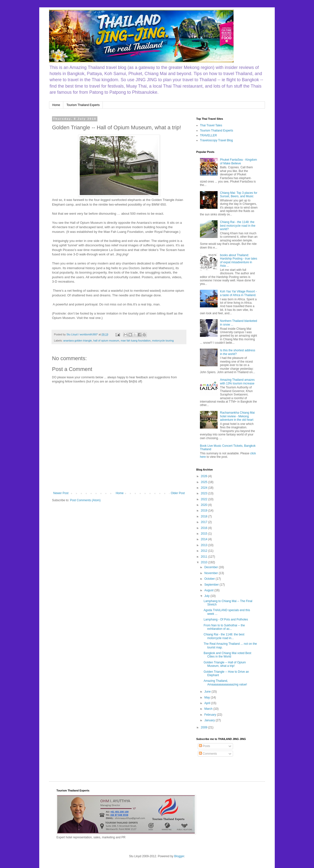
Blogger (179, 856)
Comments (208, 754)
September (212, 585)
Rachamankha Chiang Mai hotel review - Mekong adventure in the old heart (237, 416)
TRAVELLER (208, 135)
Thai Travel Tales (211, 125)
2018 (205, 516)
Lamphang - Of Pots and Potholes (226, 619)
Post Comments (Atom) (85, 500)
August (209, 590)
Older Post (178, 493)
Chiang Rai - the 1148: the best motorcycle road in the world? (238, 226)
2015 (205, 534)
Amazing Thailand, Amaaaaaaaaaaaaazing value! (225, 683)
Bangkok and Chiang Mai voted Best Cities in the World (227, 655)
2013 (205, 545)
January (210, 720)
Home (56, 105)
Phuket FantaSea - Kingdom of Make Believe (239, 161)
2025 (205, 482)
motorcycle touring (163, 341)
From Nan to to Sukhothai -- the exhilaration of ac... (224, 627)
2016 (205, 528)
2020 (205, 505)
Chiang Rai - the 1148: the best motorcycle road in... (224, 636)
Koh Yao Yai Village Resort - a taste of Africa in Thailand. (238, 293)
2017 (205, 522)
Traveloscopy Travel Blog (216, 140)
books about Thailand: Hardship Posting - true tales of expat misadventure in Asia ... (239, 260)
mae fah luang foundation (136, 341)
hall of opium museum (106, 341)
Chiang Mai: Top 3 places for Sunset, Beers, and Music (239, 195)
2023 (205, 493)
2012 (205, 551)
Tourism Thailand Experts (83, 105)
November (212, 573)
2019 (205, 511)
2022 (205, 499)
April (208, 703)
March (209, 709)
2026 (205, 476)
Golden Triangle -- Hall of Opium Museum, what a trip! (225, 664)
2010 (205, 562)
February (211, 715)
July (207, 596)
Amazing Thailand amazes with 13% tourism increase (237, 381)
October (210, 579)
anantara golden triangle (78, 341)
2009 (205, 727)
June (208, 692)
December (212, 567)
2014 (205, 539)
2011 (205, 557)
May (208, 697)
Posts (204, 746)
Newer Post (61, 493)
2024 (205, 488)
